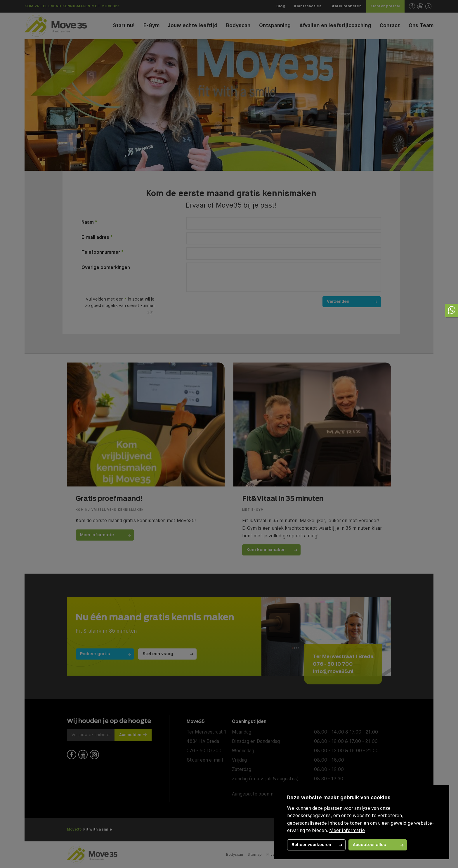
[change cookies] (316, 845)
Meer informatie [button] (347, 831)
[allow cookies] (378, 845)
